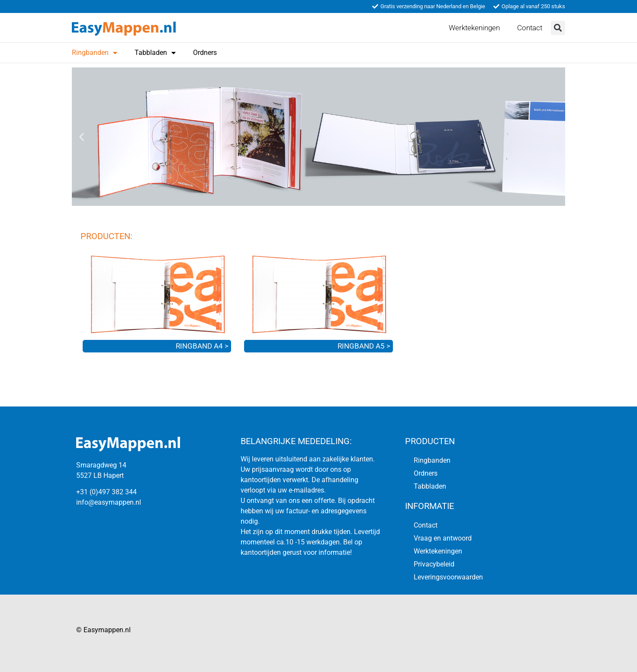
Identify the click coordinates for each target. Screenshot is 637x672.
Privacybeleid (434, 564)
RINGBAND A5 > (364, 346)
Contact (530, 28)
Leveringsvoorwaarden (448, 577)
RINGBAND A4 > (202, 346)
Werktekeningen (474, 28)
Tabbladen (155, 53)
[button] (558, 28)
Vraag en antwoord (443, 538)
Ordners (205, 53)
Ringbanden (95, 53)
